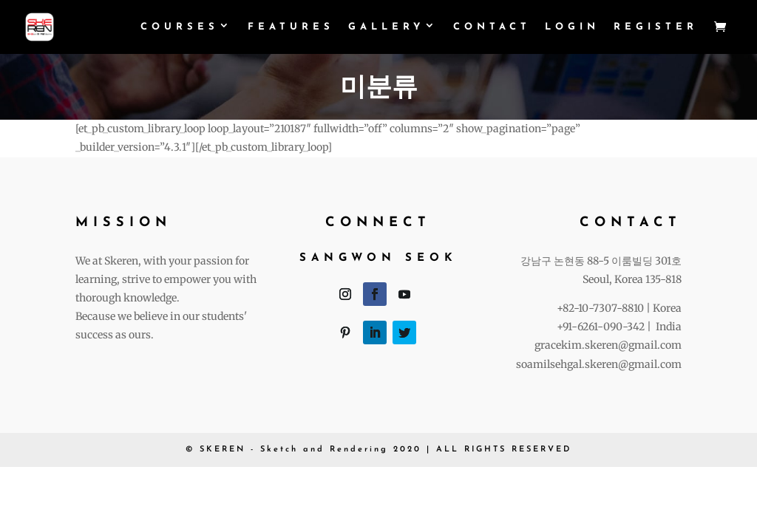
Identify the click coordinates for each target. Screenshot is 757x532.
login (572, 27)
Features (291, 27)
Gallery (386, 27)
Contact (492, 27)
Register (656, 27)
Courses (180, 27)
